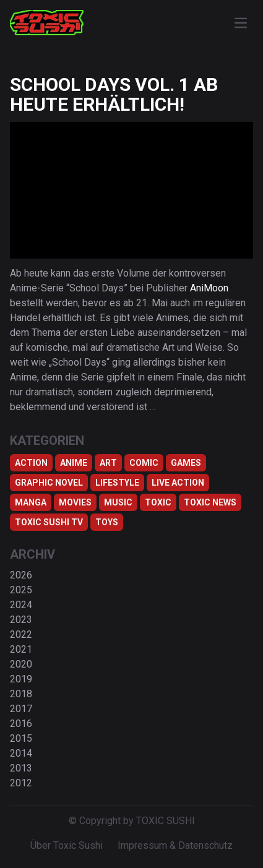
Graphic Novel (49, 483)
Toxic (158, 502)
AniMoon (209, 288)
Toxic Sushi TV (49, 522)
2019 (21, 679)
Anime (74, 463)
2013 (21, 768)
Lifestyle (117, 483)
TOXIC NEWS (210, 502)
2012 (21, 783)
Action (31, 463)
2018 (21, 694)
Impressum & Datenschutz (175, 845)
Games (186, 463)
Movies (75, 502)
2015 (21, 738)
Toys (107, 522)
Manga (31, 502)
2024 (21, 605)
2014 (21, 753)
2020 (21, 664)
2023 (21, 620)
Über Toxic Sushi (67, 845)
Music (118, 502)
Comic (144, 463)
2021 (21, 649)
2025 (21, 590)
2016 (21, 724)
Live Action (178, 483)
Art (108, 463)
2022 (21, 634)
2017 (21, 709)
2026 (21, 575)
